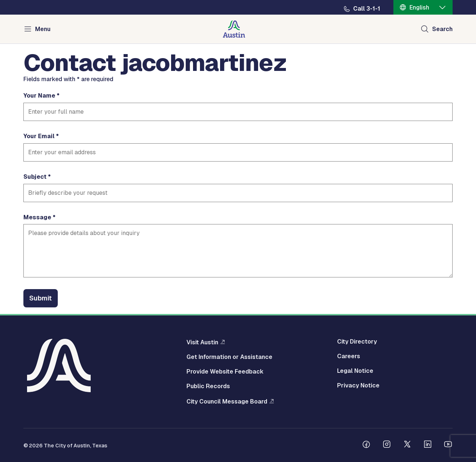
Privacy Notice (358, 386)
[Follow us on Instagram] (387, 445)
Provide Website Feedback (225, 372)
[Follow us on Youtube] (448, 445)
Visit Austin (202, 342)
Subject (35, 177)
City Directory (357, 342)
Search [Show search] (442, 29)
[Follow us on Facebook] (366, 445)
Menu (43, 29)
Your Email (39, 136)
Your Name (39, 96)
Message (37, 217)
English (419, 7)
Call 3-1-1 (367, 9)
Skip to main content (29, 0)
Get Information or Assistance (229, 357)
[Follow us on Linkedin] (428, 445)
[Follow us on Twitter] (407, 445)
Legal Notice (355, 371)
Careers (349, 356)
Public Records (208, 386)
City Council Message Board (227, 401)
